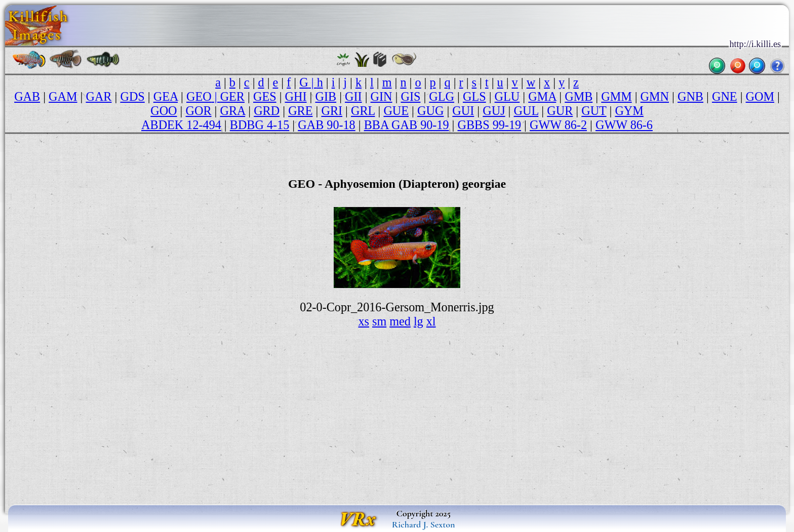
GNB (690, 96)
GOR (199, 111)
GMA (542, 96)
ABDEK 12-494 (181, 125)
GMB (579, 96)
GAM (63, 96)
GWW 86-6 (624, 125)
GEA (166, 96)
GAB (27, 96)
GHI (296, 96)
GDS (132, 96)
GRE (300, 111)
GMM (616, 96)
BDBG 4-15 (260, 125)
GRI (332, 111)
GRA (233, 111)
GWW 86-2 (558, 125)
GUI (463, 111)
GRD (267, 111)
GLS (474, 96)
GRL (363, 111)
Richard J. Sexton (424, 524)
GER (232, 96)
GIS (410, 96)
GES (265, 96)
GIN (382, 96)
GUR (560, 111)
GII (353, 96)
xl (431, 321)
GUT (594, 111)
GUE (396, 111)
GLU (507, 96)
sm (379, 321)
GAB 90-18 (326, 125)
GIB (326, 96)
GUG (430, 111)
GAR (98, 96)
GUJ (494, 111)
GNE (725, 96)
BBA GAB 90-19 (407, 125)
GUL (526, 111)
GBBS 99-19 (489, 125)
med (400, 321)
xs (364, 321)
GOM (760, 96)
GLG (442, 96)
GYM (629, 111)
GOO (164, 111)
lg (419, 321)
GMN (655, 96)
